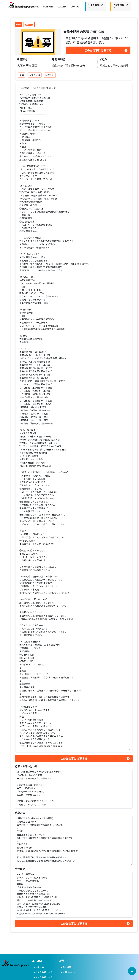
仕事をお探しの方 (43, 972)
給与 (103, 59)
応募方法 (20, 813)
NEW (19, 24)
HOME (35, 7)
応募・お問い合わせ (26, 766)
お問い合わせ (68, 972)
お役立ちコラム (42, 967)
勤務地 (22, 59)
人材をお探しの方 (43, 977)
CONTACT (76, 7)
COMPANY (48, 7)
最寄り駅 (59, 59)
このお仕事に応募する (98, 50)
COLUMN (62, 7)
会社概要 (20, 869)
